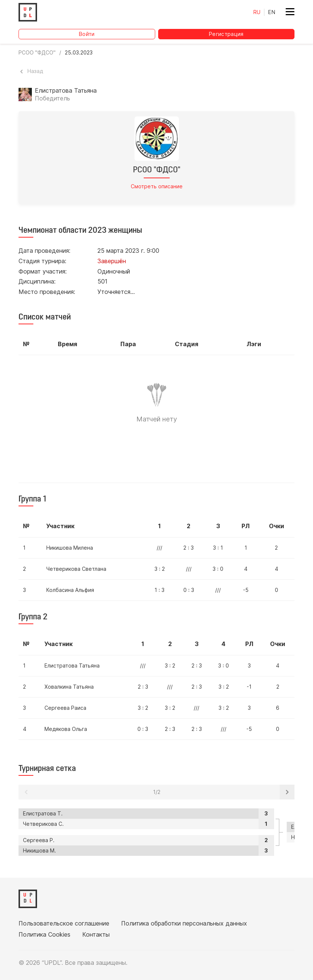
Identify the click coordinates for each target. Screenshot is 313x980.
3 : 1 (218, 548)
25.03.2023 (79, 53)
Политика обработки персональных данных (184, 923)
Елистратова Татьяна (72, 666)
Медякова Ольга (66, 729)
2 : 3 (189, 548)
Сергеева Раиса (65, 708)
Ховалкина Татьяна (69, 687)
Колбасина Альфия (70, 590)
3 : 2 (160, 569)
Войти (87, 34)
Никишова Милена (70, 548)
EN (272, 12)
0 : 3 (189, 590)
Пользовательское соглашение (64, 923)
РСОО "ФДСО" (37, 53)
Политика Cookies (44, 934)
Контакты (96, 934)
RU (257, 12)
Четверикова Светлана (76, 569)
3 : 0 (218, 569)
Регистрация (226, 34)
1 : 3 (159, 590)
